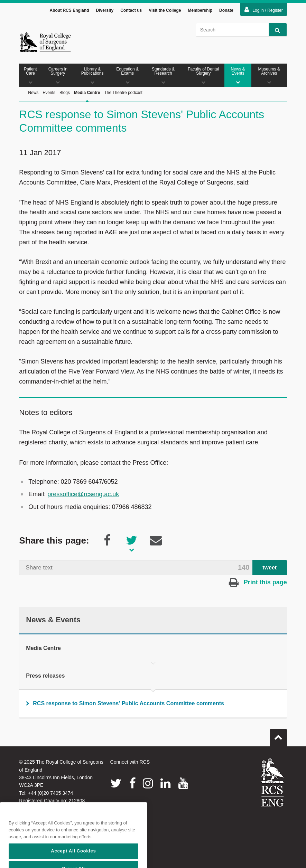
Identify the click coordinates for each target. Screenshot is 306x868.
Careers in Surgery (58, 77)
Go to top (278, 736)
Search (274, 31)
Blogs (65, 94)
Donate (226, 11)
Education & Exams (127, 77)
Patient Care (30, 77)
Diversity (105, 11)
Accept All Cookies (73, 860)
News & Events (238, 77)
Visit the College (165, 11)
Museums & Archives (269, 77)
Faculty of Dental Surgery (203, 77)
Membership (200, 11)
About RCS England (69, 11)
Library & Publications (92, 77)
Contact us (131, 11)
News (33, 94)
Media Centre (87, 101)
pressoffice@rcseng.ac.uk (83, 495)
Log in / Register (263, 11)
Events (49, 94)
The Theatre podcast (123, 94)
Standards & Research (163, 77)
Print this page (258, 583)
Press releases (45, 677)
